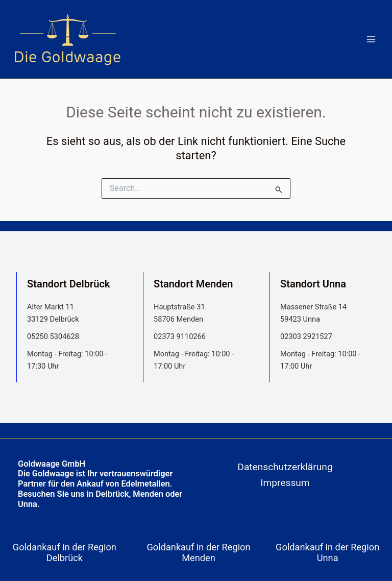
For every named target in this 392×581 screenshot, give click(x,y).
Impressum (285, 483)
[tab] (67, 552)
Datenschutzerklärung (285, 467)
